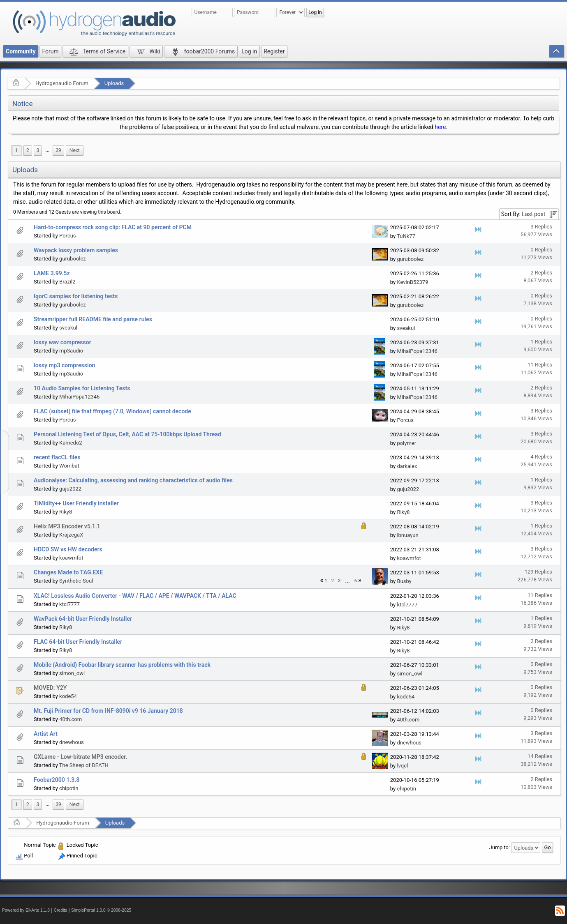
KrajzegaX (71, 535)
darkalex (407, 466)
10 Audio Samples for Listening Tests (82, 388)
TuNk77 (406, 236)
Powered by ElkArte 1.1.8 (26, 910)
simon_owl (72, 673)
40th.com (71, 719)
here (440, 127)
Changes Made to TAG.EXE (68, 572)
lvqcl (402, 766)
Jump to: (500, 847)
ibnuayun (407, 535)
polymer (406, 443)
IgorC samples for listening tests (76, 296)
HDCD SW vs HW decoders (68, 549)
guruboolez (73, 259)
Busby (404, 581)
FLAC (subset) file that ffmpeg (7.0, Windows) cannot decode (112, 411)
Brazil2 (67, 282)
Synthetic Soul (76, 581)
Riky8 (66, 512)
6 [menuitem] (356, 581)
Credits (61, 910)
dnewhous (72, 742)
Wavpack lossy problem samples (76, 250)
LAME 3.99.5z (52, 273)
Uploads (114, 83)
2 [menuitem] (28, 150)
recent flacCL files (57, 457)
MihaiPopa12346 (417, 351)
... (47, 150)
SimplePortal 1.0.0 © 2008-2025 (101, 910)
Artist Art (46, 734)
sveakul (68, 328)
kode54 (68, 696)
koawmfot (71, 558)
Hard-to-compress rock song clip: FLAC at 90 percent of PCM (113, 227)
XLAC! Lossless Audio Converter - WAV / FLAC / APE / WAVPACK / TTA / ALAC (135, 596)
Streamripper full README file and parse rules (93, 319)
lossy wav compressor (62, 342)
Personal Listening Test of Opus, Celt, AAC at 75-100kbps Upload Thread (127, 434)
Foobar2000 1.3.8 (57, 780)
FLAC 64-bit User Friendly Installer (78, 642)
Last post (533, 214)
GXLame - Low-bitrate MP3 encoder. (80, 757)
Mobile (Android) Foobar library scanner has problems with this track (122, 665)
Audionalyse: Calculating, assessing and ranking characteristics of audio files (133, 480)
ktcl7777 (69, 604)
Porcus (68, 236)
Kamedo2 (71, 443)
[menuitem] (47, 151)
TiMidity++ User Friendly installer (76, 503)
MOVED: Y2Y (50, 688)
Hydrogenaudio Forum (62, 83)
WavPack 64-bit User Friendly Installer (83, 619)
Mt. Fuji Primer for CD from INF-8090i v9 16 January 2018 (108, 711)
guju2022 (70, 489)
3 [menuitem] (38, 150)
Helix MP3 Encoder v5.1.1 (67, 526)
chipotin (69, 788)
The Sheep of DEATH (84, 765)
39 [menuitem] (58, 150)
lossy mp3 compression (64, 365)
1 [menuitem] (17, 150)
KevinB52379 (412, 282)
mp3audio (71, 351)
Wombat (69, 466)
